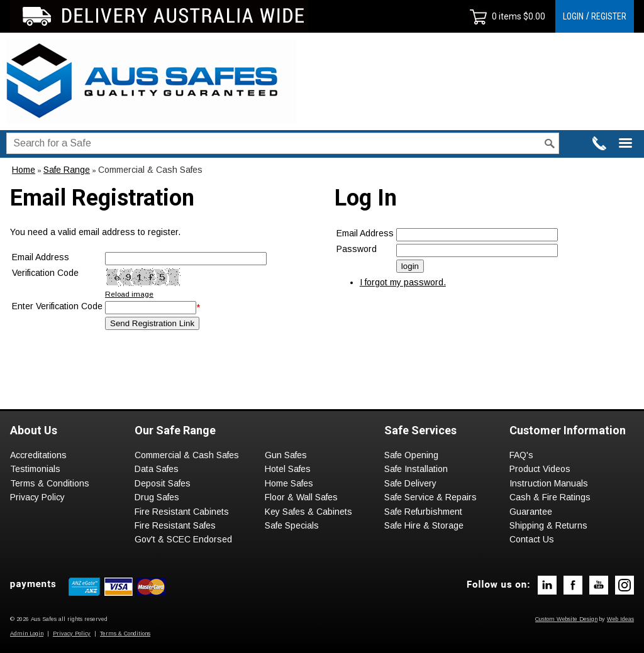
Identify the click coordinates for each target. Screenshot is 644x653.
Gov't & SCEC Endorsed (183, 539)
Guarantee (531, 512)
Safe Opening (411, 455)
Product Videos (540, 469)
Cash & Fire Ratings (550, 497)
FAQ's (521, 455)
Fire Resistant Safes (175, 525)
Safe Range (67, 170)
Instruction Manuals (549, 483)
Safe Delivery (410, 483)
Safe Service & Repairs (430, 497)
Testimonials (35, 469)
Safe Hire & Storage (424, 525)
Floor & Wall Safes (301, 497)
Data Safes (157, 469)
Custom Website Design (566, 619)
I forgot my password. (403, 282)
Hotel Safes (288, 469)
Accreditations (38, 455)
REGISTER (609, 16)
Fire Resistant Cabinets (182, 512)
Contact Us (532, 539)
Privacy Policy (37, 497)
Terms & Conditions (50, 483)
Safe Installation (416, 469)
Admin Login (27, 634)
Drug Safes (157, 497)
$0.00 (533, 16)
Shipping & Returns (548, 525)
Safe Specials (292, 525)
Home (24, 170)
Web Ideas (620, 619)
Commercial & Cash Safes (150, 170)
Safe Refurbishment (423, 512)
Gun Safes (286, 455)
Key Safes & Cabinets (308, 512)
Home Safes (289, 483)
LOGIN (573, 16)
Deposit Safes (163, 483)
